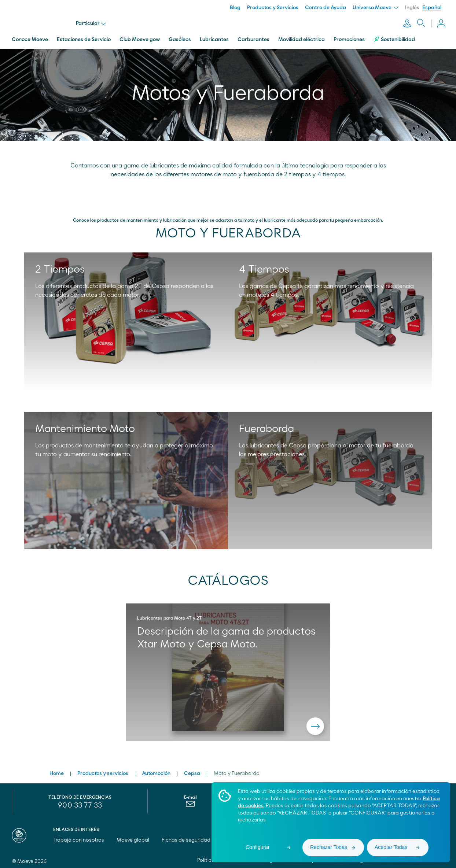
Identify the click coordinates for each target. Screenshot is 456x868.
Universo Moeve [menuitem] (376, 8)
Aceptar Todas (391, 847)
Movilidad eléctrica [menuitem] (301, 38)
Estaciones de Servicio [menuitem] (84, 38)
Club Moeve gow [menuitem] (140, 38)
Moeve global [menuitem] (136, 838)
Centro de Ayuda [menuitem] (326, 8)
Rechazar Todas (329, 847)
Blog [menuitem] (235, 8)
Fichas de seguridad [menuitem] (186, 838)
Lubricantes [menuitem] (214, 38)
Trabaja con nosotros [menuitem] (82, 838)
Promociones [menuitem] (349, 38)
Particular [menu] (92, 23)
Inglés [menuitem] (412, 8)
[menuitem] (190, 804)
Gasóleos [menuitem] (180, 38)
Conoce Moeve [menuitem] (30, 38)
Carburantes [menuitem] (253, 38)
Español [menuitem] (432, 8)
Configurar (258, 847)
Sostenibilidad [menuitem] (394, 38)
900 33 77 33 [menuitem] (80, 804)
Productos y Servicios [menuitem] (273, 8)
